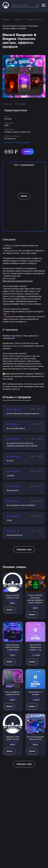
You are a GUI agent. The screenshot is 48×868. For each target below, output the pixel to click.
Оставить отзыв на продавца (17, 142)
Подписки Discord (34, 19)
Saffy (7, 125)
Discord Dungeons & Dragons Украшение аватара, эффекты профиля (20, 27)
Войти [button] (24, 196)
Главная (6, 19)
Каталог (18, 19)
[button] (44, 5)
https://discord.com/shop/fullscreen (18, 281)
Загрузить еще (24, 550)
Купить (28, 152)
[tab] (17, 398)
